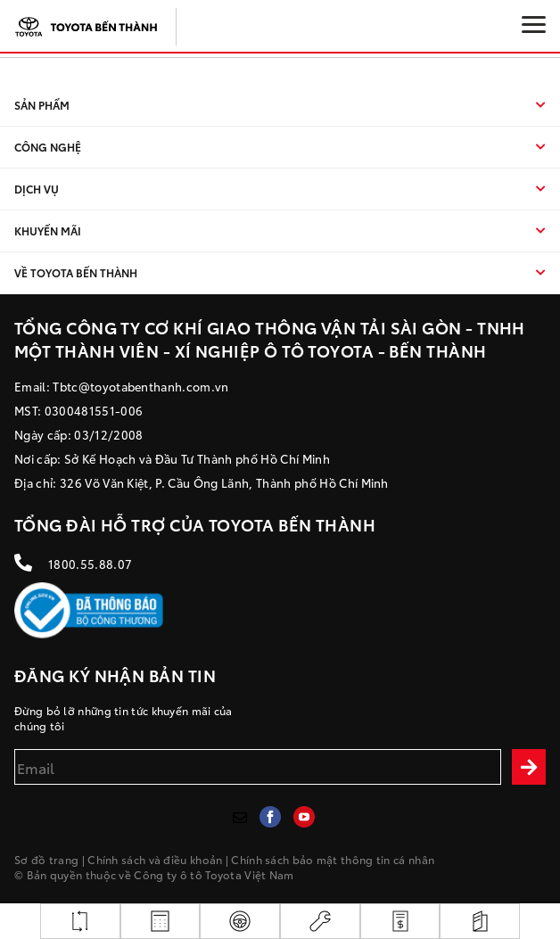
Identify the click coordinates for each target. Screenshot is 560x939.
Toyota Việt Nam (250, 874)
